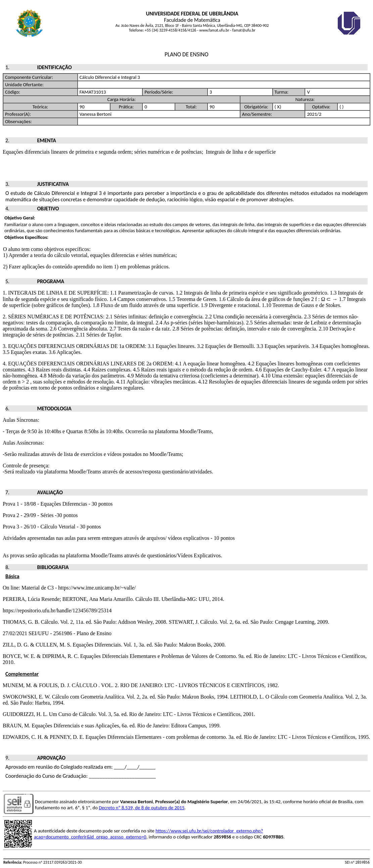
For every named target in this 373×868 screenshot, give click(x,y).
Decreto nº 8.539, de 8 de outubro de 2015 (142, 808)
